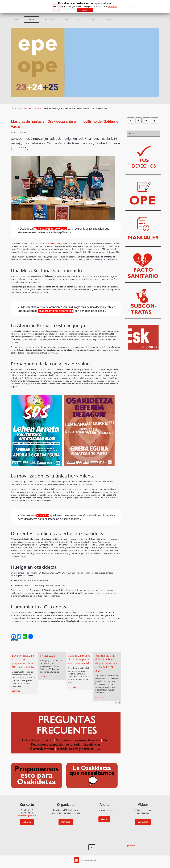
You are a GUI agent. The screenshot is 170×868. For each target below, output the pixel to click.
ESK (94, 20)
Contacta (27, 822)
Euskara (131, 7)
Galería (79, 20)
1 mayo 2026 (47, 656)
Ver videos (143, 822)
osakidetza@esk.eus (27, 816)
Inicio (16, 20)
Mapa (132, 846)
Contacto (108, 20)
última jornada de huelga (51, 243)
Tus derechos (50, 20)
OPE (66, 20)
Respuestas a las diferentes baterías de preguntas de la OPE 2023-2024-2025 (107, 663)
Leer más (16, 691)
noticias (14, 640)
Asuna (104, 819)
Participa (66, 822)
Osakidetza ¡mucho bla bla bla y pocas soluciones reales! (79, 660)
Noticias (31, 20)
